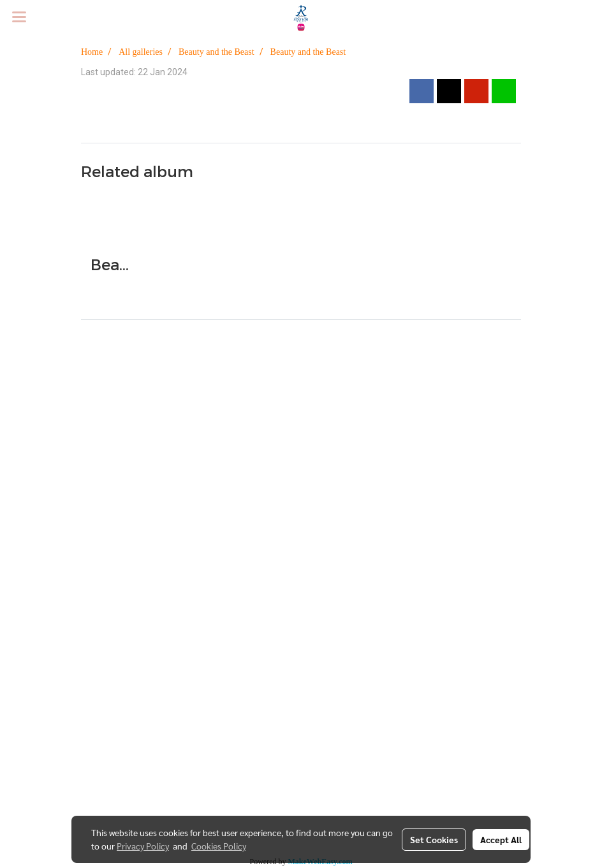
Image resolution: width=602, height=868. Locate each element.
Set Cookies (434, 839)
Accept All (501, 839)
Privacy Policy (143, 846)
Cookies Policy (219, 846)
